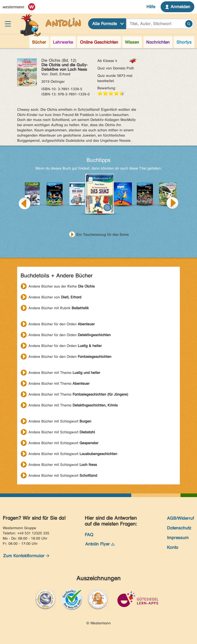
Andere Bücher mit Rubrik (59, 308)
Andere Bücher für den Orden (62, 324)
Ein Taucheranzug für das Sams (103, 235)
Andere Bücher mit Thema (64, 373)
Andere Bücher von (55, 297)
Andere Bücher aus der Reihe (62, 286)
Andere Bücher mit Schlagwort (60, 421)
